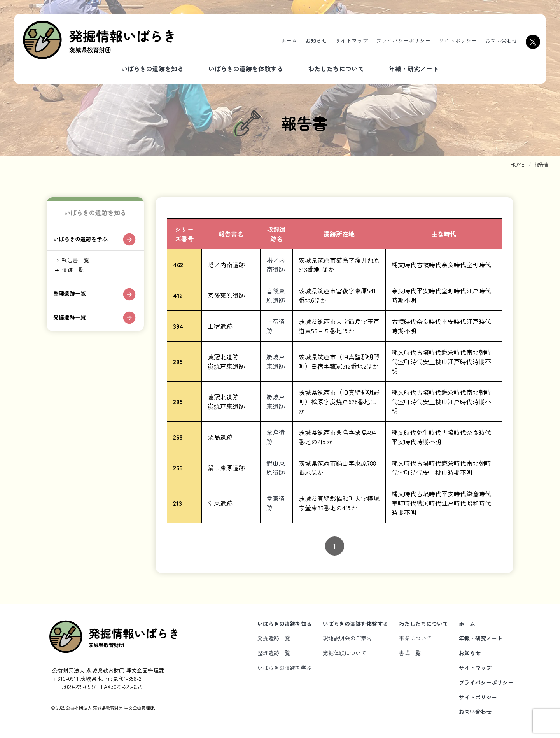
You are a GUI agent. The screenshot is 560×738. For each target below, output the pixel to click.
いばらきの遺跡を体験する (246, 68)
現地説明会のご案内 (347, 638)
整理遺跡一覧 (73, 302)
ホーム (289, 40)
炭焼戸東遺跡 (276, 361)
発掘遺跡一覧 (73, 327)
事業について (415, 638)
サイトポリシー (458, 40)
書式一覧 (410, 653)
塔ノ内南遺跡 (276, 265)
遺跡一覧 (75, 276)
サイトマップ (352, 40)
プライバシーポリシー (403, 40)
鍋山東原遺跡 (276, 468)
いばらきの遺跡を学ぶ (85, 241)
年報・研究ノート (414, 68)
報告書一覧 (79, 265)
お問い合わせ (501, 40)
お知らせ (316, 40)
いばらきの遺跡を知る (152, 68)
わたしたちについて (336, 68)
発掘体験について (345, 653)
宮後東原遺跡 (276, 295)
